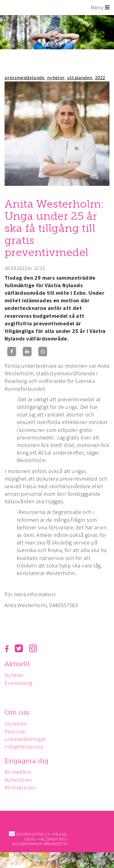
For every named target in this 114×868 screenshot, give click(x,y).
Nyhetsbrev (18, 780)
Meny (100, 7)
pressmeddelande (24, 77)
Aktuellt (17, 664)
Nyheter (14, 675)
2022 (100, 77)
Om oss (17, 712)
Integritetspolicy (24, 746)
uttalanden (80, 77)
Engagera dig (27, 761)
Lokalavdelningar (25, 739)
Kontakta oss (20, 787)
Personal (15, 731)
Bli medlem (18, 772)
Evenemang (19, 683)
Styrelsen (16, 723)
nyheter (56, 77)
